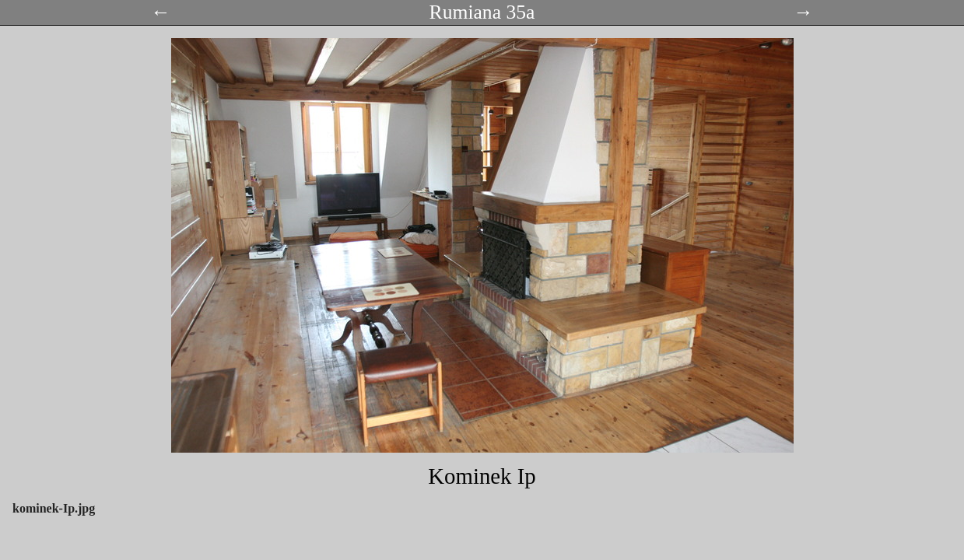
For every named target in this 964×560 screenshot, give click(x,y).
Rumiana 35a (482, 12)
